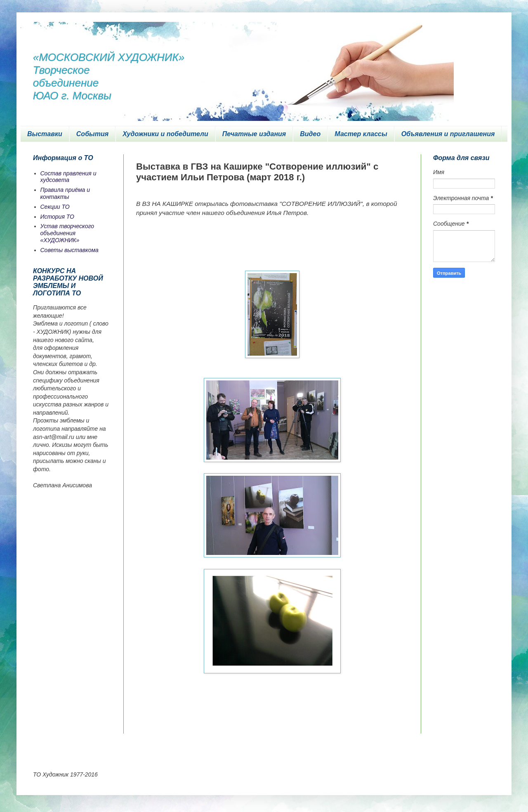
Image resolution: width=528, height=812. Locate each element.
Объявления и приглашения (448, 134)
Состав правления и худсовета (68, 177)
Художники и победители (165, 134)
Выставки (45, 134)
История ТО (57, 217)
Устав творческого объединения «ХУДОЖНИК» (67, 233)
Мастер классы (361, 134)
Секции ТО (55, 207)
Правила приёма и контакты (65, 193)
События (92, 134)
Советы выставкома (70, 250)
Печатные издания (254, 134)
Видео (310, 134)
